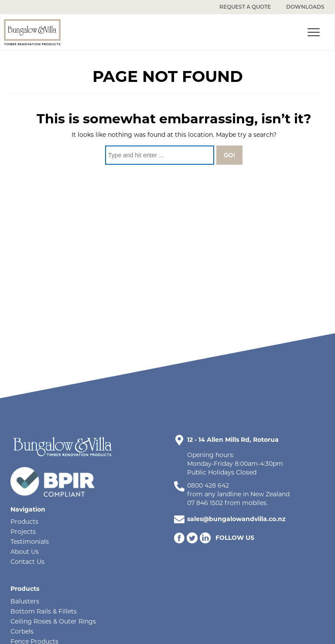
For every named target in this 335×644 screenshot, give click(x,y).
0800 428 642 (208, 485)
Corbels (22, 631)
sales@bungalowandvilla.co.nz (236, 519)
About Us (25, 552)
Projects (23, 532)
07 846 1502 (205, 503)
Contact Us (27, 562)
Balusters (25, 601)
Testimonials (30, 542)
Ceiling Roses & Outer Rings (53, 621)
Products (24, 522)
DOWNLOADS (305, 7)
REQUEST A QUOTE (245, 7)
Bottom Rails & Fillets (44, 611)
